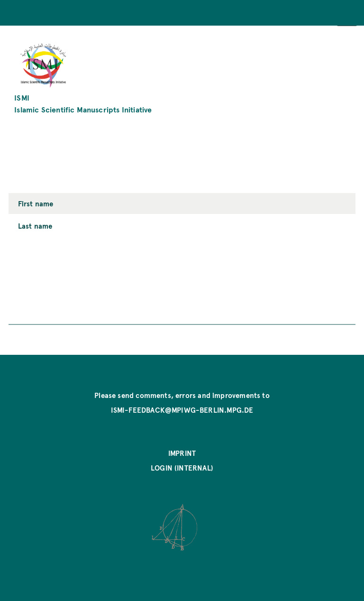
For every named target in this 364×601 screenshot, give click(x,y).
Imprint (182, 453)
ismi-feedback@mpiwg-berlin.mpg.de (182, 410)
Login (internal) (182, 468)
